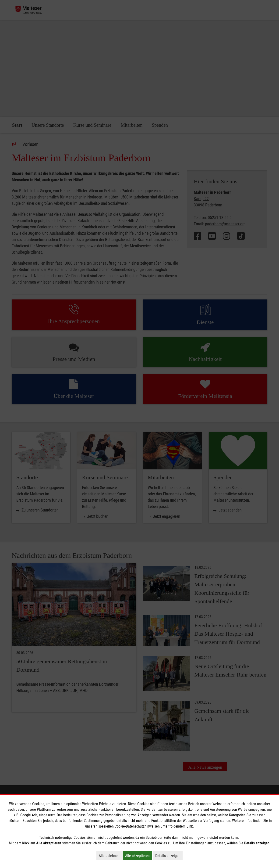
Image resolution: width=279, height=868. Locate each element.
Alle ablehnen (110, 856)
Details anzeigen (169, 856)
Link (190, 826)
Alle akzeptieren (139, 856)
